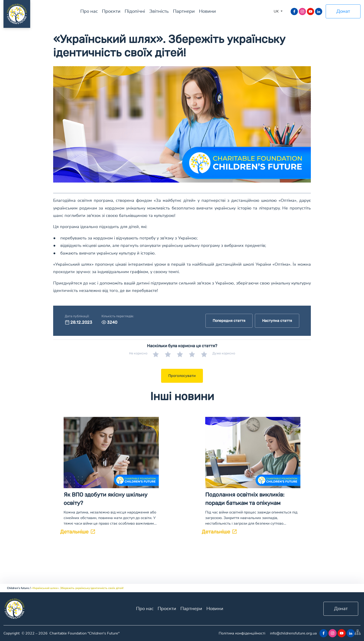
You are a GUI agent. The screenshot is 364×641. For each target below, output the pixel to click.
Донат (343, 11)
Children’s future (18, 588)
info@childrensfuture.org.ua (293, 633)
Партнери (184, 11)
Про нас (89, 11)
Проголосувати (182, 376)
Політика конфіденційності (242, 633)
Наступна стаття (277, 321)
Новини (207, 11)
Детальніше (78, 532)
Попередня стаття (229, 321)
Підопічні (135, 11)
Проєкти (111, 11)
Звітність (159, 11)
